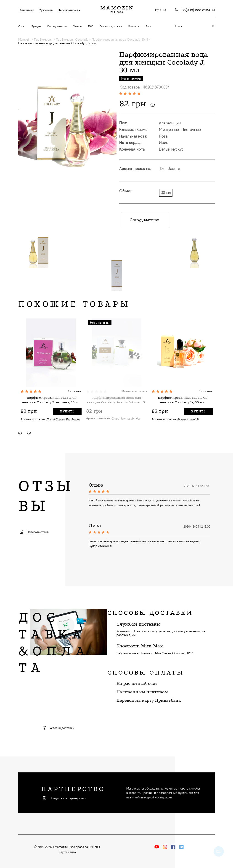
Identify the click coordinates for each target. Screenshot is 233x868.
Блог (148, 26)
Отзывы (77, 26)
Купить (67, 411)
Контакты (134, 26)
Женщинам (26, 10)
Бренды (36, 26)
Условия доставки (59, 728)
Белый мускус (171, 149)
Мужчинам (46, 10)
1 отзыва (75, 391)
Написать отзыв (134, 391)
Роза (163, 136)
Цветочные (191, 130)
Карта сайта (67, 852)
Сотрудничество (57, 26)
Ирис (164, 143)
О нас (22, 26)
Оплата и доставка (111, 26)
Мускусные (169, 130)
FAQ (91, 26)
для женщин (170, 123)
